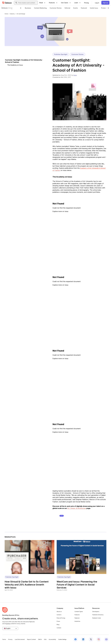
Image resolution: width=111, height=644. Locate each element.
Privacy (10, 639)
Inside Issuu (94, 8)
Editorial (67, 8)
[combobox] (28, 3)
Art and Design (21, 14)
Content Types (79, 612)
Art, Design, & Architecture (77, 508)
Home (6, 14)
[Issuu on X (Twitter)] (91, 639)
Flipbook (77, 618)
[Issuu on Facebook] (75, 639)
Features (77, 615)
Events (76, 8)
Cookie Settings (62, 639)
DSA (45, 639)
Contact (59, 628)
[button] (79, 102)
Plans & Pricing (61, 618)
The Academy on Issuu (15, 65)
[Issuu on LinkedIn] (83, 639)
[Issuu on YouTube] (106, 639)
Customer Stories (56, 8)
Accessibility (52, 639)
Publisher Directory (98, 615)
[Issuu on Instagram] (99, 639)
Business (28, 8)
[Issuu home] (7, 3)
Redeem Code (97, 618)
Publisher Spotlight (61, 54)
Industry (12, 14)
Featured (84, 8)
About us (59, 612)
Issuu (75, 75)
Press (58, 621)
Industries (77, 621)
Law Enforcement (20, 639)
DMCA (40, 639)
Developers (96, 612)
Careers (59, 615)
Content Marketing (40, 8)
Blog (58, 624)
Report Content (31, 639)
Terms (4, 639)
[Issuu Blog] (7, 8)
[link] (86, 3)
